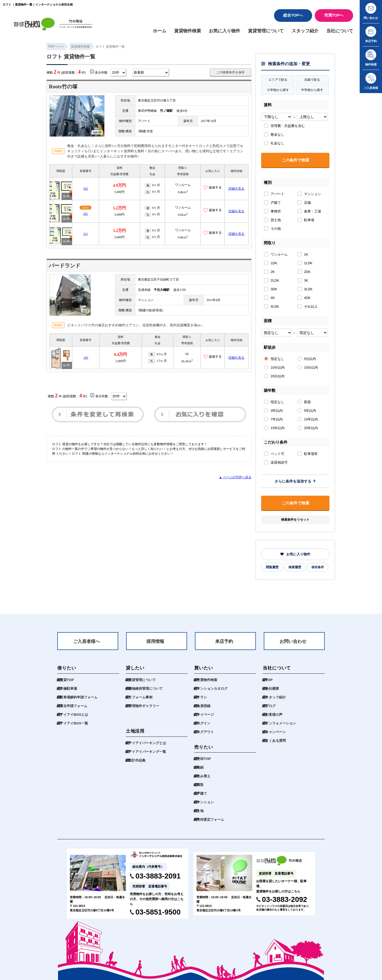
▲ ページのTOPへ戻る (235, 477)
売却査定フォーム (210, 819)
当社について (340, 31)
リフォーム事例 (140, 697)
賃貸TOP (67, 680)
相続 (200, 767)
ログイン (204, 723)
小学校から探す (278, 90)
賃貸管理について (266, 31)
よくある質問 (276, 741)
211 (86, 234)
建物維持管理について (146, 689)
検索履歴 (295, 567)
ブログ (270, 706)
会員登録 (204, 706)
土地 (200, 811)
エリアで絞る (278, 80)
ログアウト (205, 732)
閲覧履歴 (272, 567)
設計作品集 (137, 760)
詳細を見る (236, 189)
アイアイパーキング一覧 (147, 752)
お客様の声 (274, 715)
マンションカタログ (212, 689)
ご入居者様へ (86, 641)
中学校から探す (312, 90)
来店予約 (224, 641)
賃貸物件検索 (188, 31)
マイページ (205, 715)
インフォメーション (281, 723)
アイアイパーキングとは (147, 743)
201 (86, 214)
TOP (269, 680)
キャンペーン (276, 732)
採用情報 (155, 641)
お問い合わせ (293, 641)
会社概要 (272, 689)
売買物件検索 (207, 680)
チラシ (202, 697)
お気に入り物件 (224, 31)
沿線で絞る (312, 80)
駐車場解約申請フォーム (79, 697)
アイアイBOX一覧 (74, 723)
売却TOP (204, 759)
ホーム (160, 31)
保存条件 (318, 567)
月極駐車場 (68, 689)
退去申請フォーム (74, 706)
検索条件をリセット (295, 520)
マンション (205, 802)
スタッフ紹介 (305, 31)
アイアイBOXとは (74, 715)
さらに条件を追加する (295, 481)
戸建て (202, 793)
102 (86, 189)
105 (86, 358)
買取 (200, 785)
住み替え (204, 776)
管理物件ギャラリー (144, 706)
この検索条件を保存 (230, 72)
